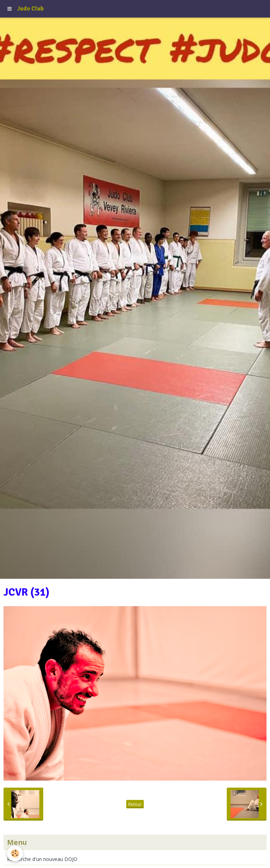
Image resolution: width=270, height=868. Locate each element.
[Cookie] (15, 853)
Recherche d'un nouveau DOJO (42, 859)
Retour (135, 804)
